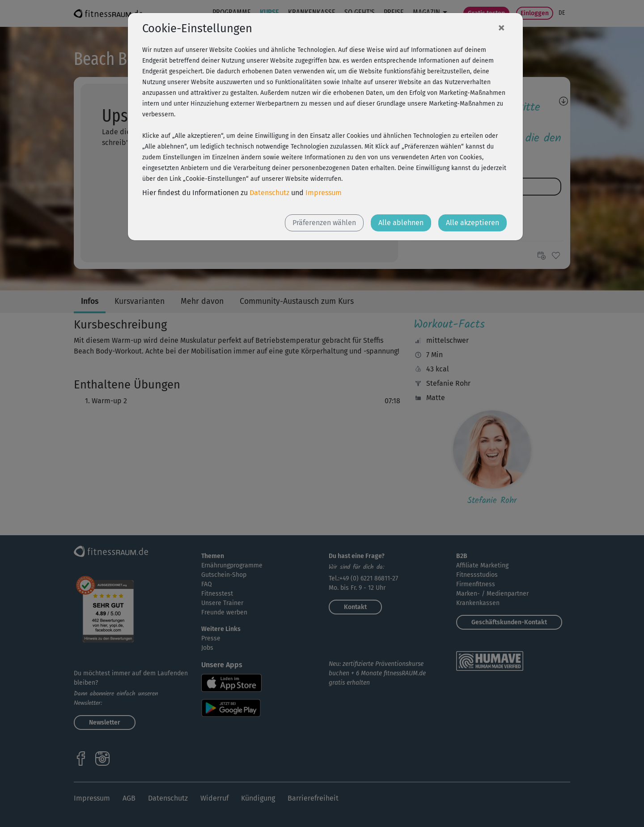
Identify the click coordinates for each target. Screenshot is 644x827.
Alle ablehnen (401, 223)
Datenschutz (269, 193)
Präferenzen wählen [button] (324, 223)
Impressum (324, 193)
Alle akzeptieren (472, 223)
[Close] (501, 27)
